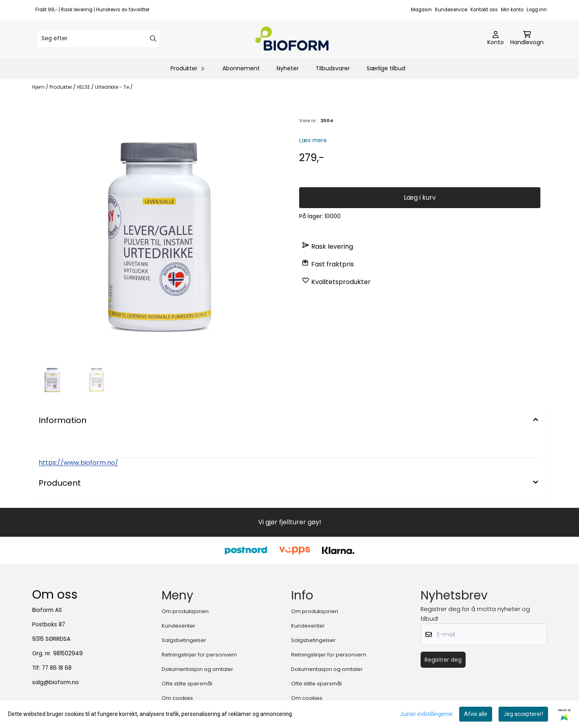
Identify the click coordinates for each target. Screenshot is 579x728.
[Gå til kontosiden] (496, 39)
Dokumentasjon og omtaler (197, 669)
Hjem (39, 87)
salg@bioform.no (55, 682)
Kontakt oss (484, 10)
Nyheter (288, 68)
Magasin (421, 10)
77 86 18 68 (57, 668)
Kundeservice (451, 10)
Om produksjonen (185, 611)
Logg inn (537, 10)
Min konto (512, 10)
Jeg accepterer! (523, 714)
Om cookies (177, 698)
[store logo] (292, 39)
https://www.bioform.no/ (78, 463)
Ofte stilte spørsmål (187, 684)
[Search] (153, 39)
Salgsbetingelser (184, 640)
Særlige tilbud (386, 68)
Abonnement (241, 68)
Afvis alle (476, 714)
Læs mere (313, 140)
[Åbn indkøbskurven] (527, 39)
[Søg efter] (98, 39)
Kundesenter (179, 626)
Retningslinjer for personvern (199, 655)
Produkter (61, 87)
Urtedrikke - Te (113, 87)
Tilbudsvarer (333, 68)
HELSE (84, 87)
